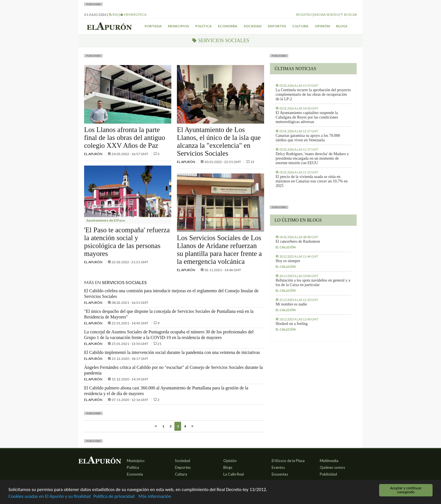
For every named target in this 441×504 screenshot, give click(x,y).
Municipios (178, 26)
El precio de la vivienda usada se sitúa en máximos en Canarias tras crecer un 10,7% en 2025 (312, 181)
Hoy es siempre (288, 261)
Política (203, 26)
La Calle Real (234, 474)
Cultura (300, 26)
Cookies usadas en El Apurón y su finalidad (49, 497)
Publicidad (328, 474)
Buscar (348, 15)
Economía (228, 26)
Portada (153, 26)
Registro (304, 15)
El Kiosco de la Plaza (288, 461)
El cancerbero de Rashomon (298, 241)
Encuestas (280, 474)
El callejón (286, 247)
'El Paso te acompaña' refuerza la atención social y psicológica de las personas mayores (127, 242)
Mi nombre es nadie (291, 304)
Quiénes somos (332, 467)
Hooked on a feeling (292, 324)
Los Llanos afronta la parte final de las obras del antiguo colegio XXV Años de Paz (125, 138)
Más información (155, 497)
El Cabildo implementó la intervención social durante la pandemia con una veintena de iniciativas (172, 352)
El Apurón (94, 154)
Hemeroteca (133, 15)
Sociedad (253, 26)
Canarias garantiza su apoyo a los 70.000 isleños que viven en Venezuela (308, 138)
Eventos (278, 467)
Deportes (277, 26)
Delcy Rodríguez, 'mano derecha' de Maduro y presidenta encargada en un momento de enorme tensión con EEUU (312, 158)
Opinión (322, 26)
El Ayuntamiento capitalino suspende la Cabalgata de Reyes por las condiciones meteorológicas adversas (307, 117)
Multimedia (329, 461)
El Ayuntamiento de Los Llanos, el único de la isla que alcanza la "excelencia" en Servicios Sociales (219, 141)
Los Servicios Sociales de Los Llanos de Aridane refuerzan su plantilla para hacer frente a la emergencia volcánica (219, 250)
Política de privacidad (114, 497)
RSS (113, 15)
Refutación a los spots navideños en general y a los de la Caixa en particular (313, 283)
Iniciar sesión (326, 15)
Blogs (342, 26)
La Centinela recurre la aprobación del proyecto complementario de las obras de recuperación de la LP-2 (313, 94)
